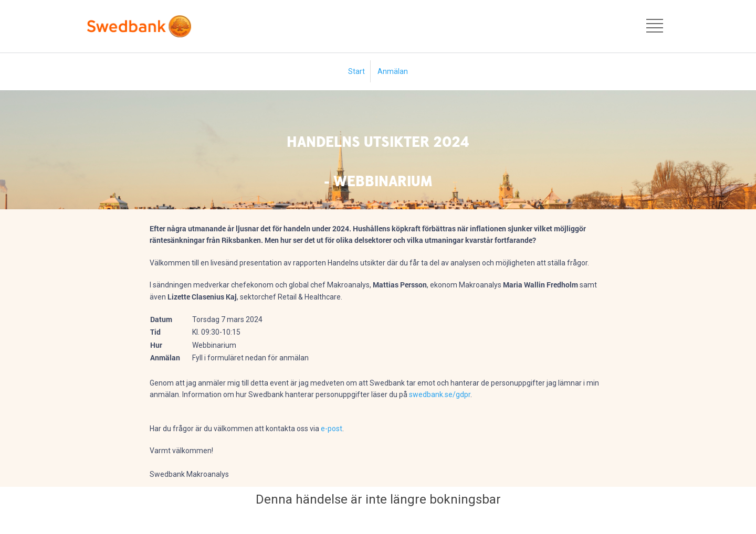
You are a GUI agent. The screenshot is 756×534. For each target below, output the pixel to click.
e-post (332, 429)
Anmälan (393, 71)
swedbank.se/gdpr (440, 394)
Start (356, 71)
